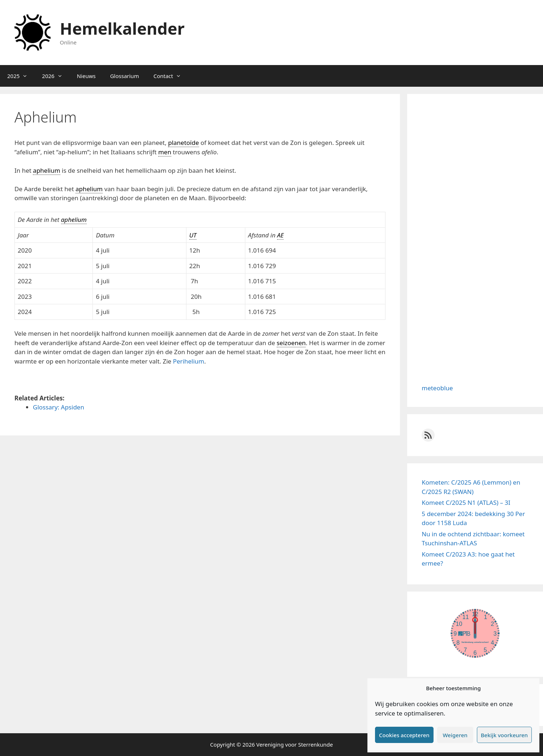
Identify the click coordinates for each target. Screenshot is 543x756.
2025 (21, 76)
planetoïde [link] (183, 143)
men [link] (165, 152)
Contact (171, 76)
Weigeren (455, 735)
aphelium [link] (46, 170)
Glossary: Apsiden (59, 407)
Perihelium (189, 361)
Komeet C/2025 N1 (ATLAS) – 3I (466, 502)
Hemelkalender (122, 28)
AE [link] (280, 235)
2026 (56, 76)
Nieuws (86, 76)
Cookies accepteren (404, 735)
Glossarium (125, 76)
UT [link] (193, 235)
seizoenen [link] (291, 343)
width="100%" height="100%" (475, 633)
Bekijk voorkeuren (504, 735)
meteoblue (437, 388)
